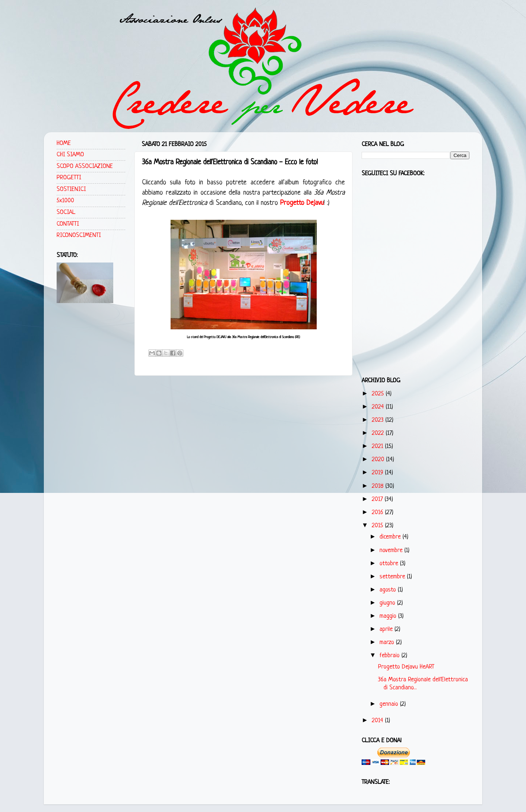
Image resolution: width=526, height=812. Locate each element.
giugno (388, 603)
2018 (379, 486)
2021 (378, 446)
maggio (389, 616)
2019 (378, 473)
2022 (379, 433)
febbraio (390, 656)
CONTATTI (68, 224)
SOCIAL (66, 212)
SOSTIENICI (71, 189)
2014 (378, 721)
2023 (379, 420)
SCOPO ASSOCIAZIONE (85, 166)
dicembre (391, 537)
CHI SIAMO (70, 155)
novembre (392, 550)
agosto (389, 590)
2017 (378, 499)
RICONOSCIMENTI (79, 235)
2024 (379, 407)
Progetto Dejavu (302, 203)
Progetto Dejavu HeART (406, 667)
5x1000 (65, 201)
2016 (378, 512)
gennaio (390, 704)
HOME (64, 143)
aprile (387, 629)
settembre (393, 577)
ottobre (390, 564)
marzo (388, 642)
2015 (378, 526)
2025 (379, 394)
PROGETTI (69, 178)
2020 (379, 459)
